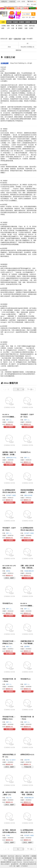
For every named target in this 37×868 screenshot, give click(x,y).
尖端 (24, 39)
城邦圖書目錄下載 (8, 858)
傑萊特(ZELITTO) (11, 458)
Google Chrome (17, 862)
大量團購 (33, 856)
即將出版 (13, 26)
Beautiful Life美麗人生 (28, 47)
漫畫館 (28, 22)
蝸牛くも (9, 420)
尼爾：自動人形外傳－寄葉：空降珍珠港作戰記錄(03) (27, 568)
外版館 (15, 22)
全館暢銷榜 (4, 26)
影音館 (34, 22)
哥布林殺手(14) (7, 603)
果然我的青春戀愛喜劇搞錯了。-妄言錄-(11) (27, 492)
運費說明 (4, 1)
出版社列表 (17, 39)
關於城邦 (4, 856)
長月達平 (9, 495)
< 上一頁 (6, 389)
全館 (3, 22)
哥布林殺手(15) (26, 452)
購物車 (33, 1)
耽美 (23, 17)
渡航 (26, 495)
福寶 (33, 17)
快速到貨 (12, 1)
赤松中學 (27, 760)
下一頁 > (30, 389)
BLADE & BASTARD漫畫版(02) (8, 417)
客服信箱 (11, 860)
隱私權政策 (19, 858)
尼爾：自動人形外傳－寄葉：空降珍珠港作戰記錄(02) (27, 795)
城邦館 (9, 22)
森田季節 (27, 647)
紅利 (19, 1)
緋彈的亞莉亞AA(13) (27, 755)
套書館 (22, 22)
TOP (27, 17)
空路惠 (26, 571)
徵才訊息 (11, 856)
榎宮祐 (8, 571)
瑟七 (30, 17)
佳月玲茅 (30, 495)
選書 (16, 26)
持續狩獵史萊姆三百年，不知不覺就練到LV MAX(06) (27, 643)
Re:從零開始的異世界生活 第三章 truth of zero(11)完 (27, 832)
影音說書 (26, 26)
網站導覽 (26, 856)
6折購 (23, 1)
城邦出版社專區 (32, 26)
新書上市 (8, 26)
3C (28, 43)
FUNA (8, 835)
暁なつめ (9, 760)
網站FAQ (18, 856)
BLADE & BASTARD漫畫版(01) (26, 606)
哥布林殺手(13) (26, 679)
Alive (9, 47)
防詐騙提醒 (28, 858)
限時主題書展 (20, 26)
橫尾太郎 (31, 571)
